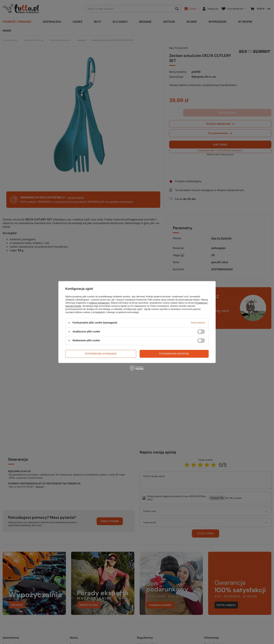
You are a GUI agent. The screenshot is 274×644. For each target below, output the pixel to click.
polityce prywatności (99, 303)
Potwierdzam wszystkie (174, 354)
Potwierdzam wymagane (101, 354)
